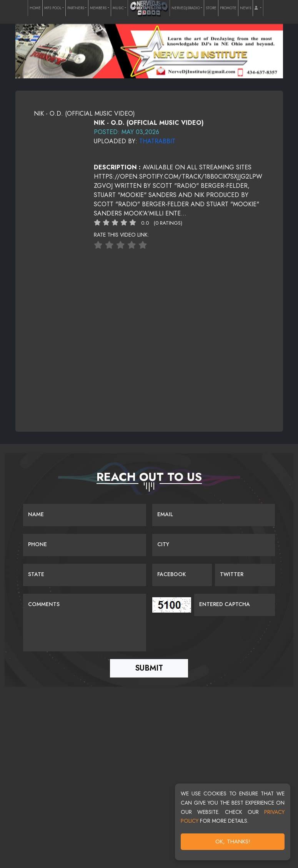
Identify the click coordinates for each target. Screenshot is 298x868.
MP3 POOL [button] (53, 8)
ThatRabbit (157, 141)
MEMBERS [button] (98, 8)
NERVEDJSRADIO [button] (186, 8)
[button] (258, 8)
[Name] (85, 515)
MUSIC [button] (118, 8)
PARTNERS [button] (76, 8)
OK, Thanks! (233, 841)
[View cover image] (59, 123)
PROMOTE (228, 8)
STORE (211, 8)
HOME (35, 8)
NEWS (246, 8)
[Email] (214, 515)
